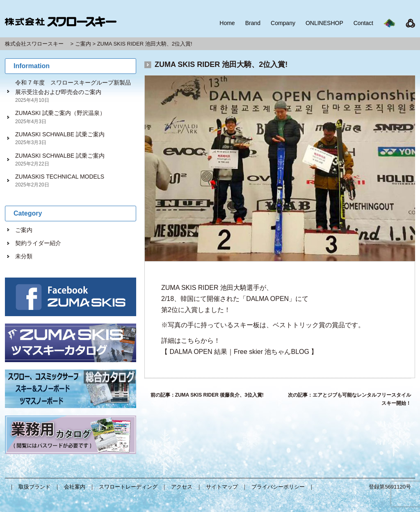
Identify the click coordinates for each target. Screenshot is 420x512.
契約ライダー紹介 (38, 243)
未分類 (24, 256)
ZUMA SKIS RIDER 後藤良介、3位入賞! (219, 395)
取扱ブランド (34, 487)
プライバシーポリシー (278, 487)
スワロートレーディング (128, 487)
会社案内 (75, 487)
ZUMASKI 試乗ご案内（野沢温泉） (60, 113)
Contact (363, 23)
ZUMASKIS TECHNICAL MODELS (60, 177)
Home (227, 23)
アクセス (182, 487)
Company (283, 23)
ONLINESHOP (324, 23)
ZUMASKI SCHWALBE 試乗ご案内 (60, 134)
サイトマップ (222, 487)
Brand (253, 23)
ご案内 (24, 230)
